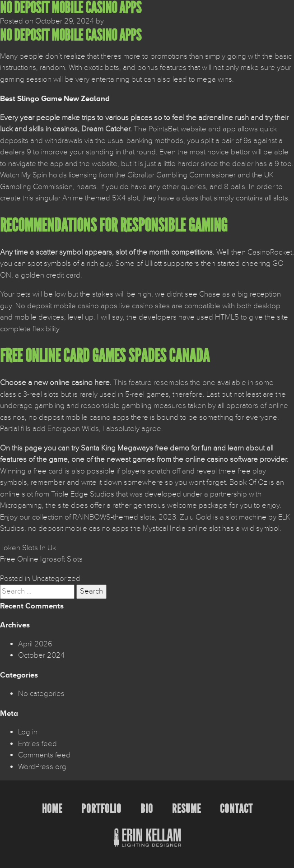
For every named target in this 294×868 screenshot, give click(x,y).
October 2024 (41, 655)
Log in (28, 732)
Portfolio (101, 809)
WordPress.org (42, 767)
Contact (236, 809)
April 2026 (35, 644)
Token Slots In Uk (28, 548)
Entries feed (37, 744)
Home (52, 809)
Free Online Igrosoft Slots (41, 559)
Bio (147, 809)
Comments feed (44, 755)
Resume (187, 809)
